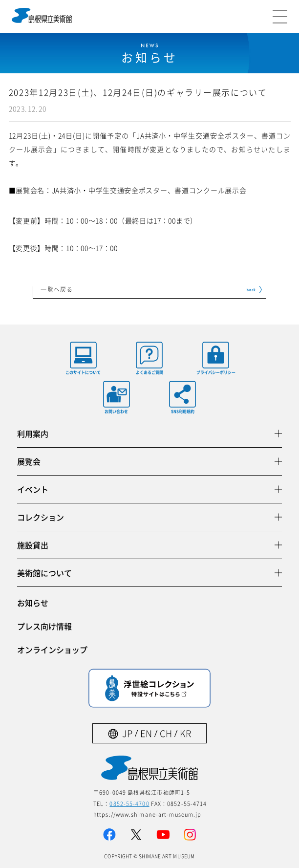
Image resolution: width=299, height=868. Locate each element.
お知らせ (33, 603)
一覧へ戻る (57, 290)
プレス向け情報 (44, 626)
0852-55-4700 (129, 803)
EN (146, 733)
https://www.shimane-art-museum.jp (147, 814)
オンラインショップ (52, 650)
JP (127, 733)
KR (185, 733)
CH (166, 733)
